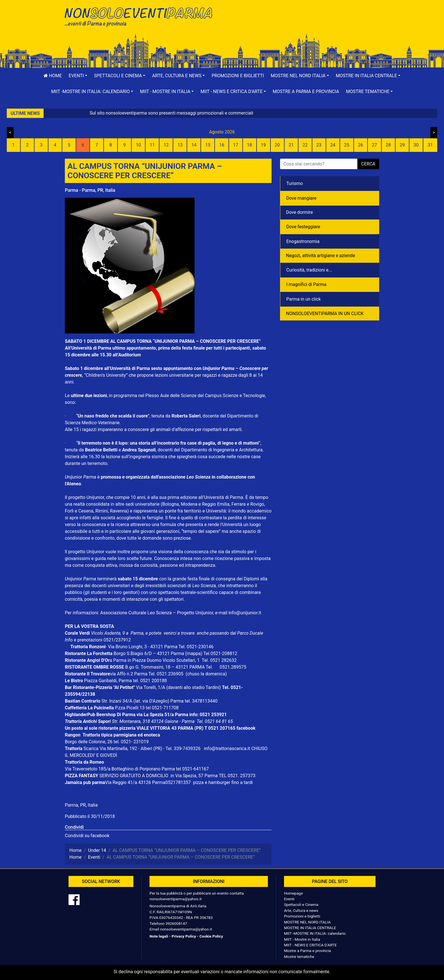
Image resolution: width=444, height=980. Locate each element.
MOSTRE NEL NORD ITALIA (307, 922)
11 (152, 145)
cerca (368, 164)
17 (236, 145)
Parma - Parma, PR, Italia (90, 190)
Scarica (92, 749)
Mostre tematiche (299, 957)
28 (388, 145)
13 (180, 145)
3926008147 (176, 923)
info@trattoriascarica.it (227, 749)
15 (208, 145)
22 (305, 145)
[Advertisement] (303, 23)
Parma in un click (304, 299)
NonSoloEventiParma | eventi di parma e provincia (141, 16)
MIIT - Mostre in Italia (302, 939)
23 (319, 145)
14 (194, 145)
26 (360, 145)
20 (277, 145)
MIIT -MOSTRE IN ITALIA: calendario (315, 933)
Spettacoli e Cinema (301, 904)
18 (249, 145)
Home (53, 76)
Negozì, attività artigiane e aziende (321, 256)
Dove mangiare (301, 198)
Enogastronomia (303, 241)
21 (291, 145)
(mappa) (194, 653)
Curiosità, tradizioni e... (309, 270)
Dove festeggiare (303, 227)
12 (166, 145)
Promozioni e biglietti (238, 76)
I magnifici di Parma (306, 284)
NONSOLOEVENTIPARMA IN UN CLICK (325, 314)
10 (138, 145)
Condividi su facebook (87, 836)
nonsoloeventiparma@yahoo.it (176, 899)
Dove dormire (299, 212)
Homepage (293, 893)
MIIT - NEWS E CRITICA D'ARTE (310, 945)
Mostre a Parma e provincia (306, 91)
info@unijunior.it (245, 613)
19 (263, 145)
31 (430, 145)
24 (333, 145)
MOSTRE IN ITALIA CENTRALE (310, 928)
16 (222, 145)
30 (416, 145)
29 (402, 145)
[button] (78, 76)
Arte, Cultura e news (301, 910)
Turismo (294, 183)
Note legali (159, 936)
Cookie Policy (211, 936)
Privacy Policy (184, 936)
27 (374, 145)
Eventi (289, 899)
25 (347, 145)
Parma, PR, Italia (81, 805)
